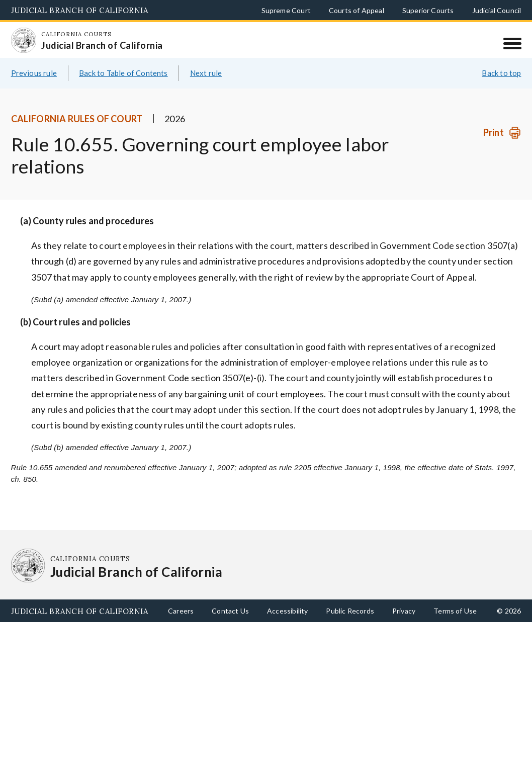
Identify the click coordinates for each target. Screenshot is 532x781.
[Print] (502, 145)
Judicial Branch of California (80, 10)
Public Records (350, 622)
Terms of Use (455, 622)
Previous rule (34, 84)
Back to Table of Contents (123, 84)
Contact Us (230, 622)
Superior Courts (428, 10)
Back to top (501, 84)
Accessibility (287, 622)
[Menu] (512, 43)
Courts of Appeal (357, 10)
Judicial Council (497, 10)
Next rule (206, 84)
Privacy (404, 622)
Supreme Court (286, 10)
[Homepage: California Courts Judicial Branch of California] (28, 45)
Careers (181, 622)
